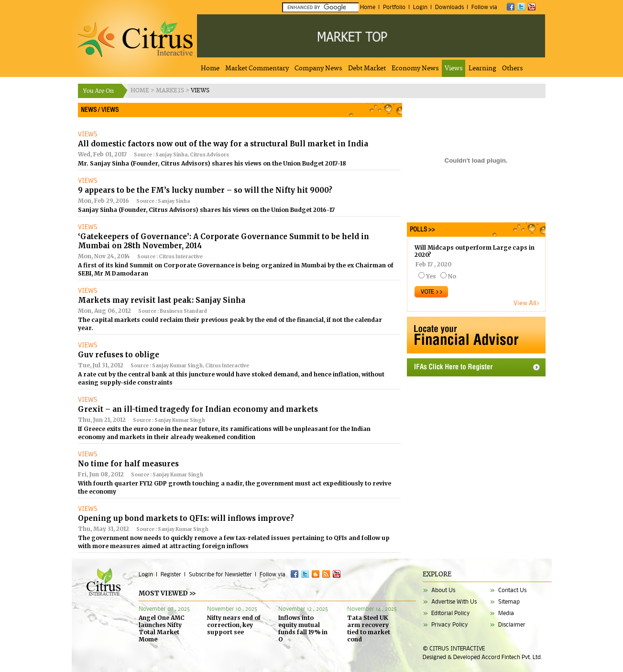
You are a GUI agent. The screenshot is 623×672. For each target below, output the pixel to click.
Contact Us (512, 590)
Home (368, 7)
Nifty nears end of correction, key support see (234, 625)
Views (454, 68)
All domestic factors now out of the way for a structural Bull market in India (223, 144)
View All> (527, 303)
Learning (482, 68)
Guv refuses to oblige (119, 355)
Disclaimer (512, 624)
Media (506, 613)
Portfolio (394, 7)
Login (420, 7)
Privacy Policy (450, 624)
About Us (443, 590)
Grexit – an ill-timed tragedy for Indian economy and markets (198, 409)
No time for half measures (128, 464)
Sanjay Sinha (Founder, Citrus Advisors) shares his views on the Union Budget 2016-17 (206, 210)
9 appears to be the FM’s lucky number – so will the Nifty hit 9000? (205, 190)
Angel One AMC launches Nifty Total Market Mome (162, 628)
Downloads (449, 7)
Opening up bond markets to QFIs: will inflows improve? (186, 518)
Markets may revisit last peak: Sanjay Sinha (162, 300)
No (452, 276)
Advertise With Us (454, 601)
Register (171, 574)
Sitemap (509, 601)
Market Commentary (257, 68)
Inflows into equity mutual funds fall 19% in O (303, 628)
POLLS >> (421, 229)
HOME (141, 91)
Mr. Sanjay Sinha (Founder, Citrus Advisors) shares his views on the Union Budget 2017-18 (212, 163)
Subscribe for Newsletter (220, 574)
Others (513, 68)
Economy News (415, 68)
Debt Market (367, 68)
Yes (431, 276)
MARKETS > (173, 91)
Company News (318, 68)
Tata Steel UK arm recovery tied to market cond (369, 628)
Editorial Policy (451, 613)
